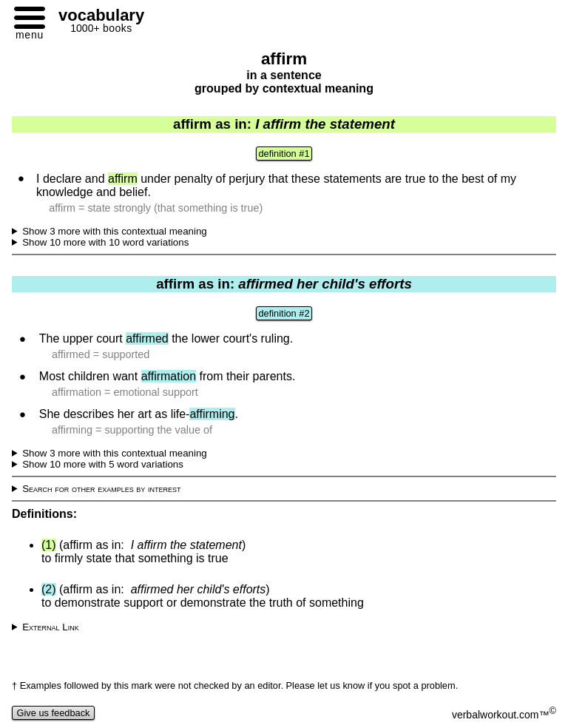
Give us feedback (53, 713)
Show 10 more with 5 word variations (103, 464)
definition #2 (284, 313)
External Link (51, 627)
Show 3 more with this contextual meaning (115, 231)
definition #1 (284, 154)
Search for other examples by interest (101, 489)
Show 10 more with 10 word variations (105, 242)
